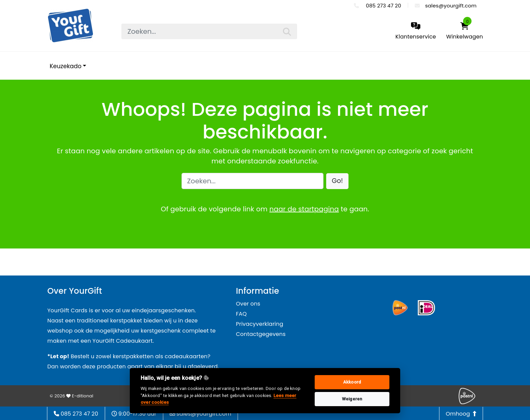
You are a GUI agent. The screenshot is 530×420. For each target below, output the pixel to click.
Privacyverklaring (260, 324)
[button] (338, 181)
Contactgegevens (261, 334)
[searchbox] (209, 31)
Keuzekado (66, 66)
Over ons (248, 304)
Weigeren (352, 399)
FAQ (241, 314)
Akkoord (352, 382)
